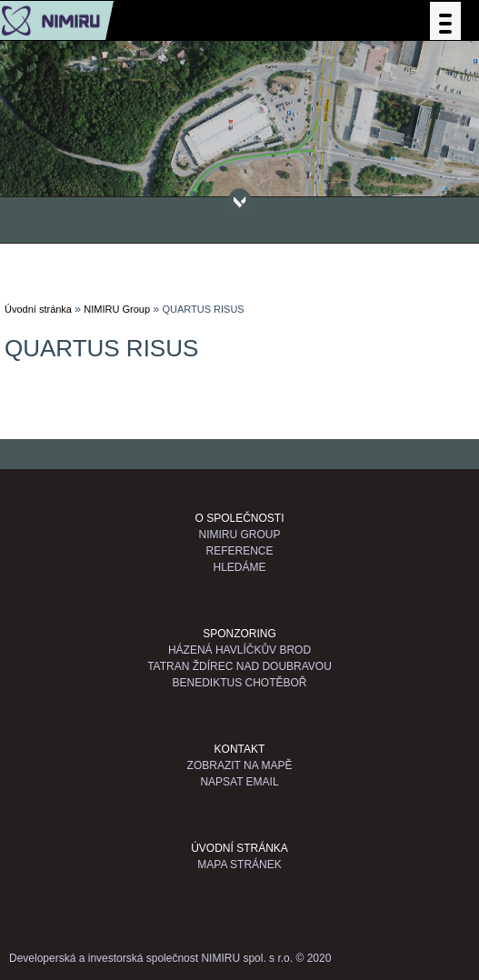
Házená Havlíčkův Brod (239, 650)
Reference (239, 551)
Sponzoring (239, 634)
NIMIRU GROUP (240, 535)
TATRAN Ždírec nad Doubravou (239, 666)
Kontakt (240, 749)
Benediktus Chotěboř (239, 683)
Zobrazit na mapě (240, 765)
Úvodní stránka (38, 309)
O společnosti (239, 518)
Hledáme (239, 567)
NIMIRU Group (117, 309)
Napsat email (239, 782)
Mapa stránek (239, 865)
